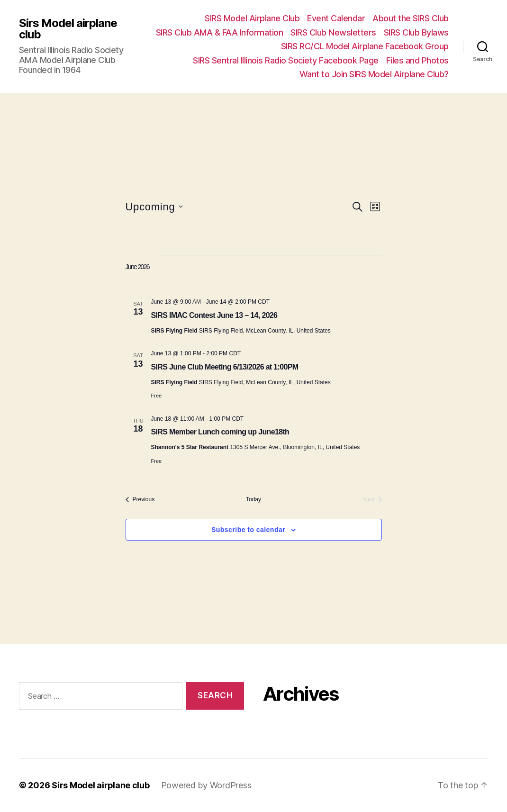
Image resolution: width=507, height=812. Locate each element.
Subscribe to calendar (248, 530)
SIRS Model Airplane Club (252, 18)
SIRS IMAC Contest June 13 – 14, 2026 (214, 315)
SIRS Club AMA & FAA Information (220, 32)
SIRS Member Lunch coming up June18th (220, 432)
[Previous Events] (140, 500)
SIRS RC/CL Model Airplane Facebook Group (365, 46)
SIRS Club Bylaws (416, 32)
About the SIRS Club (411, 18)
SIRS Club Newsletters (333, 32)
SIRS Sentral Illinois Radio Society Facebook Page (286, 60)
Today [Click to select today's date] (253, 499)
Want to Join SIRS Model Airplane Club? (374, 74)
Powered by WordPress (207, 785)
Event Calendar (336, 18)
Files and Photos (417, 60)
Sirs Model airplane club (68, 29)
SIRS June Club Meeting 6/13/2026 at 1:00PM (225, 367)
